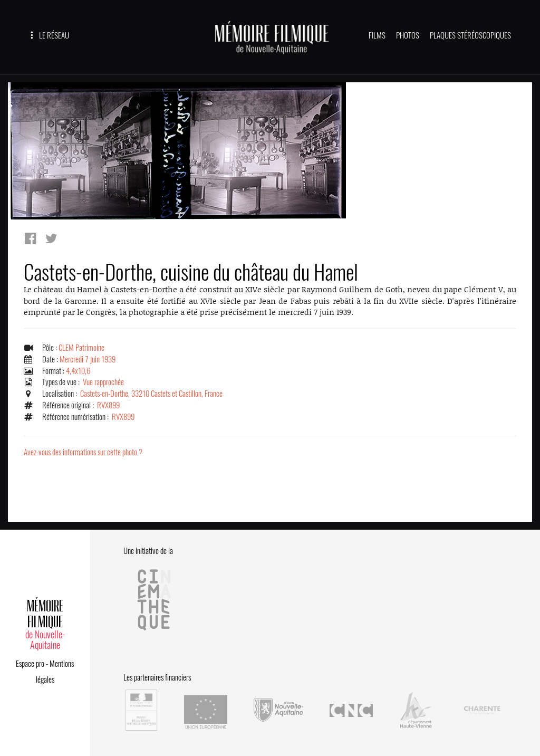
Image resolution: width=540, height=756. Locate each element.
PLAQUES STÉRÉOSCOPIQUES (470, 35)
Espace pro (30, 664)
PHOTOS (408, 35)
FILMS (377, 35)
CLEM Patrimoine (81, 348)
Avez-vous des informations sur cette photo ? (83, 452)
